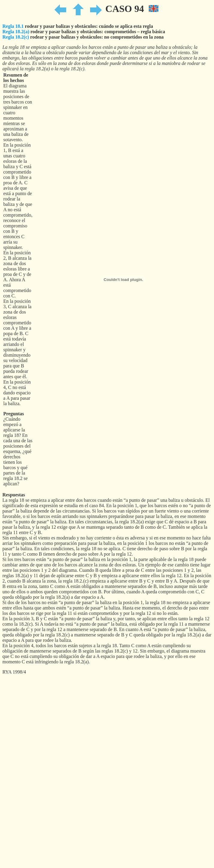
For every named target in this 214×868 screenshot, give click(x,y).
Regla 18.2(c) (16, 37)
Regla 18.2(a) (16, 32)
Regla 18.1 (13, 26)
